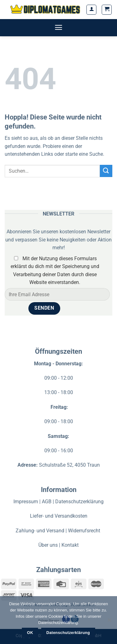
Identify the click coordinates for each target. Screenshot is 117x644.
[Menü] (58, 27)
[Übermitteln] (106, 171)
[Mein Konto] (91, 10)
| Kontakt (69, 545)
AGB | (49, 502)
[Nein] (109, 622)
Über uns (48, 545)
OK (30, 633)
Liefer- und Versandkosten (59, 516)
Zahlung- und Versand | (42, 531)
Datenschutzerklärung (79, 502)
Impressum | (28, 502)
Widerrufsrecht (85, 531)
